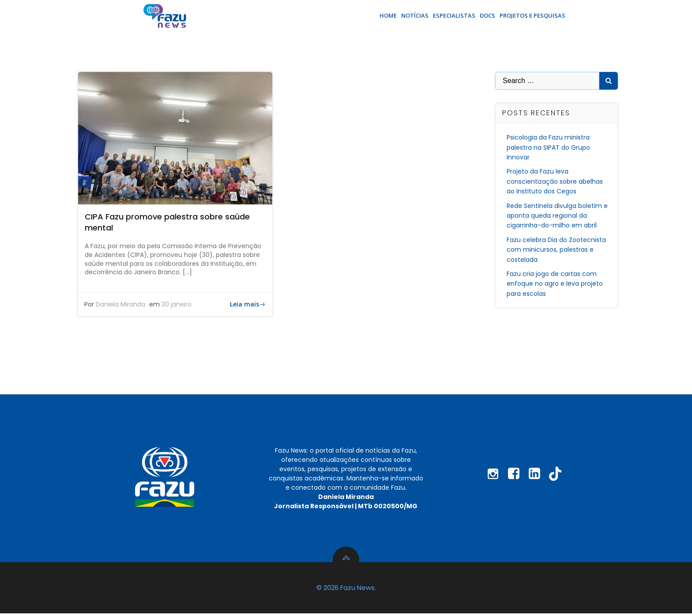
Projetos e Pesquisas (532, 15)
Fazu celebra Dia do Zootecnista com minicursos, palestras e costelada (557, 248)
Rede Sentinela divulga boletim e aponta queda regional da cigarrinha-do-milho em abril (558, 214)
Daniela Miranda (121, 304)
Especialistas (454, 15)
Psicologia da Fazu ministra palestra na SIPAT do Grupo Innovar (549, 146)
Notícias (415, 15)
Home (388, 15)
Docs (487, 15)
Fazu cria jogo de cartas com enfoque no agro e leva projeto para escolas (555, 282)
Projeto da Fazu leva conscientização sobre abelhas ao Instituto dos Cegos (555, 180)
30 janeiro (177, 304)
